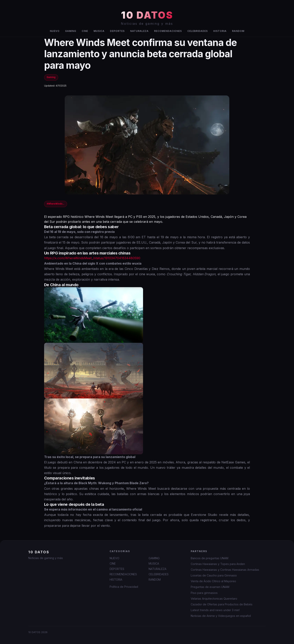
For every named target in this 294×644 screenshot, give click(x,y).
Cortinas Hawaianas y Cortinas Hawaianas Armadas (225, 570)
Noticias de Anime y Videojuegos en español (221, 616)
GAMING (71, 31)
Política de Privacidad (124, 587)
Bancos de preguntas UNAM (210, 558)
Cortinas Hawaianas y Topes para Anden (218, 564)
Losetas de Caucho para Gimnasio (214, 575)
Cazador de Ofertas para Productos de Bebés (222, 604)
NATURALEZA (139, 31)
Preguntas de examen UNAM (210, 587)
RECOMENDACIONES (168, 31)
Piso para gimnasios (204, 593)
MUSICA (99, 31)
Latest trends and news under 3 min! (215, 610)
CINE (85, 31)
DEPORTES (117, 31)
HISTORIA (220, 31)
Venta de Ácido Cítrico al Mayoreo (213, 581)
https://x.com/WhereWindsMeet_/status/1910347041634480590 (92, 258)
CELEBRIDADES (198, 31)
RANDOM (238, 31)
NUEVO (55, 31)
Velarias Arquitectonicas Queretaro (214, 599)
